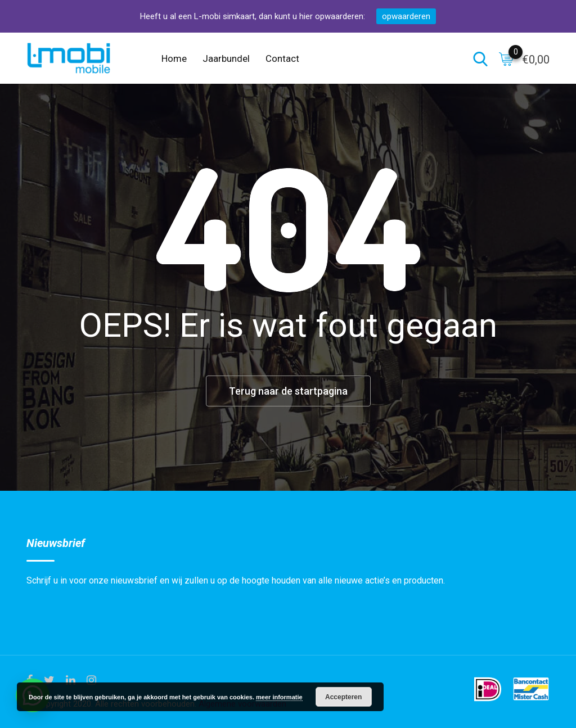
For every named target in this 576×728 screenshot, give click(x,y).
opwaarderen (406, 16)
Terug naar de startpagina (288, 391)
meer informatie (279, 697)
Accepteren (343, 697)
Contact (282, 58)
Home (174, 58)
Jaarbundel (226, 58)
